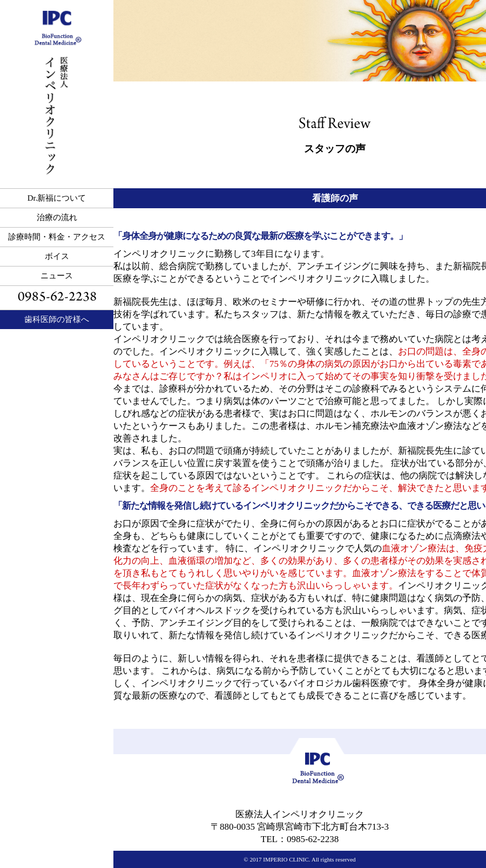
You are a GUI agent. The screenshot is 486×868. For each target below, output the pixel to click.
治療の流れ (57, 217)
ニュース (57, 276)
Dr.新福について (57, 198)
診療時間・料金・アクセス (57, 237)
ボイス (57, 256)
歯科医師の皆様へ (57, 319)
